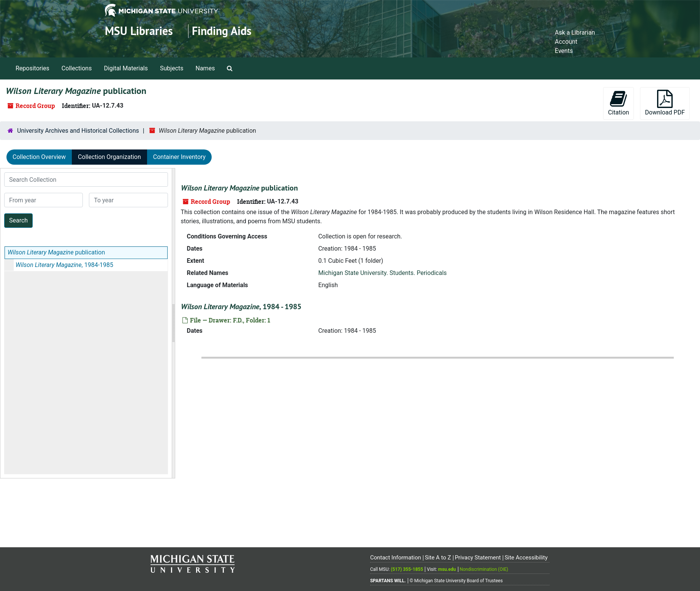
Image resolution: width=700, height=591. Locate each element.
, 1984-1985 (64, 265)
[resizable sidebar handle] (173, 323)
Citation (618, 103)
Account (566, 42)
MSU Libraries (139, 31)
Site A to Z (438, 558)
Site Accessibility (526, 558)
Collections (77, 68)
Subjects (172, 68)
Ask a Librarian (575, 33)
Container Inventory (179, 157)
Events (564, 51)
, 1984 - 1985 (241, 307)
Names (205, 68)
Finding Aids (222, 31)
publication (56, 252)
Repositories (32, 68)
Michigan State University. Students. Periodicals (382, 273)
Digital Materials (126, 68)
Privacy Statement (478, 558)
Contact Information (396, 558)
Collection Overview (39, 157)
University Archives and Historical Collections (78, 131)
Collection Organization (109, 157)
